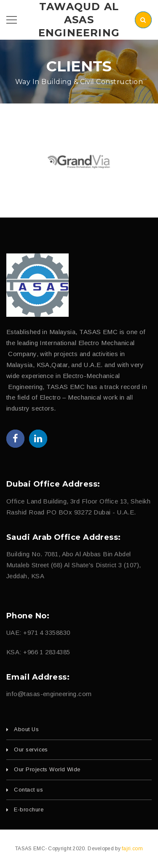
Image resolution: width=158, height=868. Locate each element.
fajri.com (132, 849)
